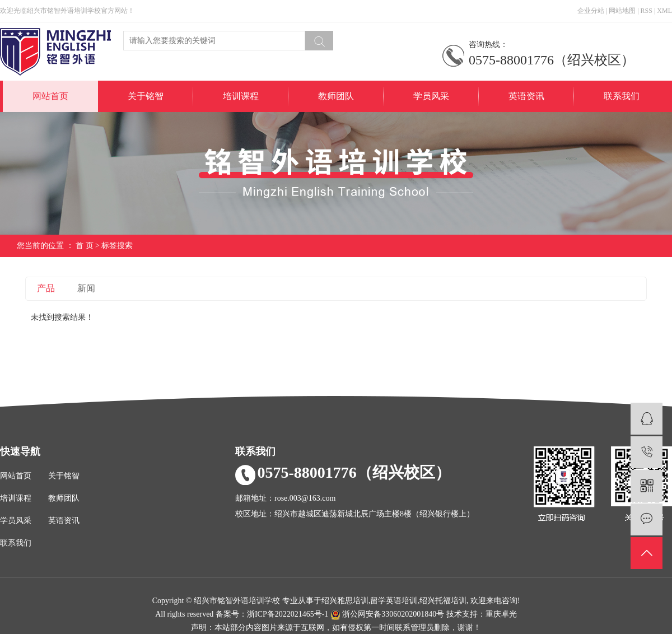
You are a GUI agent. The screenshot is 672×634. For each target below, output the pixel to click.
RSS (647, 11)
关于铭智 (146, 96)
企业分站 (591, 11)
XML (664, 11)
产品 (46, 288)
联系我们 (622, 96)
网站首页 (50, 96)
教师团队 (336, 96)
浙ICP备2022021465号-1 (288, 614)
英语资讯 (526, 96)
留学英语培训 (394, 601)
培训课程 (241, 96)
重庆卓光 (501, 614)
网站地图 (622, 11)
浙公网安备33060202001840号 (388, 614)
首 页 (85, 246)
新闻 (86, 288)
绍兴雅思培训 (345, 601)
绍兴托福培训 (443, 601)
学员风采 (431, 96)
